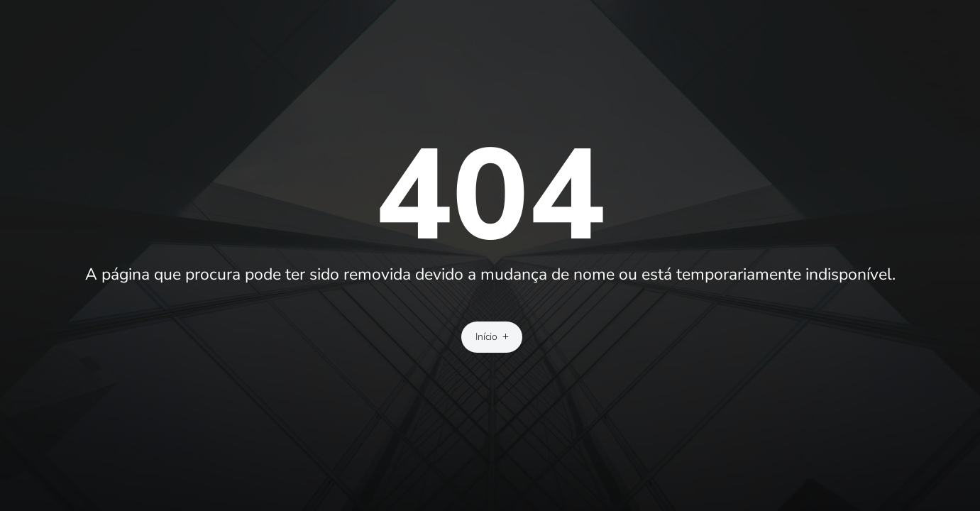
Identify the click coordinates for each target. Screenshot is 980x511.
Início (486, 337)
